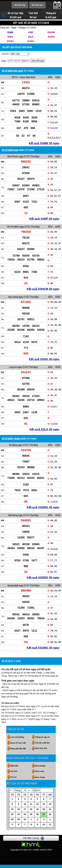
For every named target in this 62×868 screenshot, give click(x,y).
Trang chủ (4, 28)
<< (11, 790)
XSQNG (31, 41)
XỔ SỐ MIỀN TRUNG (11, 439)
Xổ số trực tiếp (15, 13)
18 (31, 809)
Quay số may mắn (18, 743)
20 (44, 809)
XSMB (10, 32)
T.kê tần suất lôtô (42, 743)
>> (29, 790)
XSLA (31, 37)
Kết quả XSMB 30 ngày (44, 143)
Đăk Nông (13, 515)
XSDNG (51, 37)
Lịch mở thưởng (17, 737)
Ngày (14, 28)
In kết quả (51, 17)
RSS (58, 853)
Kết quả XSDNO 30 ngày (43, 578)
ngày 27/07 (24, 157)
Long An (13, 367)
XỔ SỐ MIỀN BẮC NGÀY (12, 71)
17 (25, 809)
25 (31, 814)
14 (50, 804)
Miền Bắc (14, 766)
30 (19, 819)
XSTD (14, 77)
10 (25, 804)
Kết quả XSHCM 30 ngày (43, 289)
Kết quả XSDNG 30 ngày (43, 507)
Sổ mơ (33, 17)
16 (19, 809)
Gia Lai (13, 777)
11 (31, 804)
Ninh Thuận (40, 777)
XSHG (10, 37)
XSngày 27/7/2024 (27, 28)
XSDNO (10, 41)
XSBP (31, 32)
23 (19, 814)
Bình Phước (13, 157)
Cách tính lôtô (41, 748)
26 (37, 814)
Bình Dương (40, 766)
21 (50, 809)
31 (25, 819)
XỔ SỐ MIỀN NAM (10, 150)
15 (12, 809)
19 (37, 809)
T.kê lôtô (33, 13)
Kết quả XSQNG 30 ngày (43, 648)
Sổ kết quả (16, 17)
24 (25, 814)
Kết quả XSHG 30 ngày (44, 359)
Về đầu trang (31, 838)
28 (50, 814)
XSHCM (51, 32)
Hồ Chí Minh (13, 227)
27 (44, 814)
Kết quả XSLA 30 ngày (44, 429)
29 (12, 819)
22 (12, 814)
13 (44, 804)
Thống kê (51, 13)
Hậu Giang (13, 297)
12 (37, 804)
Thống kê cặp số (42, 737)
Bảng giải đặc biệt (18, 749)
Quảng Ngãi (13, 586)
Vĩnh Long (40, 771)
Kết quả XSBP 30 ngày (44, 219)
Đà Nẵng (13, 445)
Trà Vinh (14, 771)
